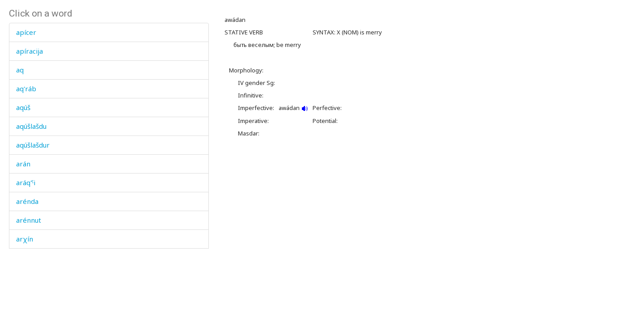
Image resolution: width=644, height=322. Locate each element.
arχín (25, 239)
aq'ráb (26, 89)
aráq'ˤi (26, 182)
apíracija (30, 51)
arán (23, 164)
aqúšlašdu (31, 126)
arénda (27, 201)
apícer (26, 32)
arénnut (29, 220)
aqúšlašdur (33, 145)
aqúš (23, 107)
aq (20, 70)
